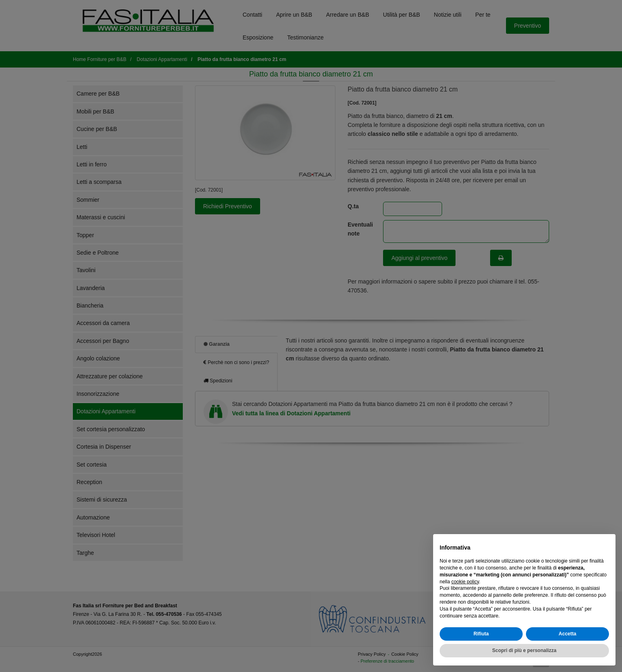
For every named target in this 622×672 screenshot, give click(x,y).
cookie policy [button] (465, 582)
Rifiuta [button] (481, 634)
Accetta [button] (567, 634)
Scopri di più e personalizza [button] (524, 650)
